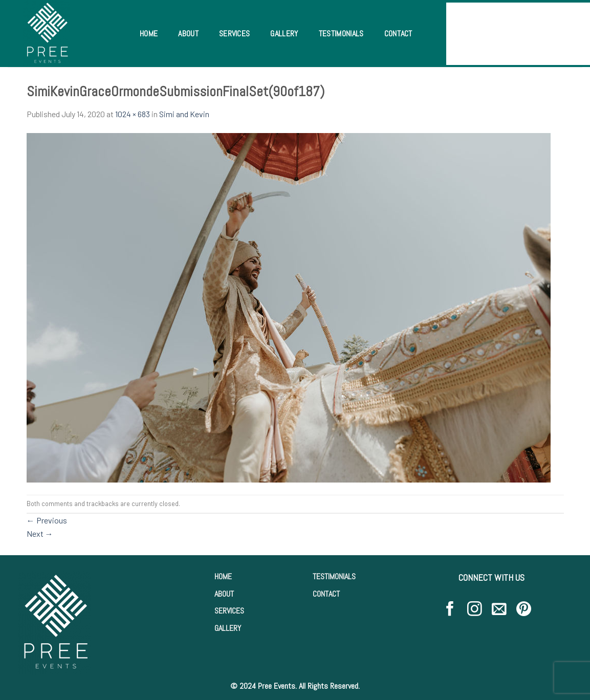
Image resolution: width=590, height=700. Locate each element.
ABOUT (224, 594)
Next (40, 533)
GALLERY (228, 628)
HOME (223, 576)
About (188, 34)
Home (149, 34)
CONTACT (326, 594)
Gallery (284, 34)
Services (235, 34)
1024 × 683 (133, 114)
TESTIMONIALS (334, 576)
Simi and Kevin (184, 114)
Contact (398, 34)
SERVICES (229, 611)
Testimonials (341, 34)
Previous (47, 520)
